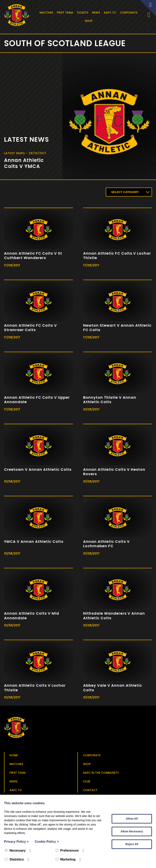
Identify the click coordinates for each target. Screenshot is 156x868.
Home (14, 756)
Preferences (67, 850)
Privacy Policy (16, 842)
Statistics (14, 859)
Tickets (83, 13)
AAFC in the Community (101, 773)
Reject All (132, 844)
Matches (47, 13)
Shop (89, 21)
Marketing (66, 859)
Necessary (15, 850)
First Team (65, 13)
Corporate (129, 13)
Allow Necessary (132, 831)
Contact (90, 791)
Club (87, 782)
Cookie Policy (47, 842)
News (97, 13)
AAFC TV (110, 13)
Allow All (132, 819)
